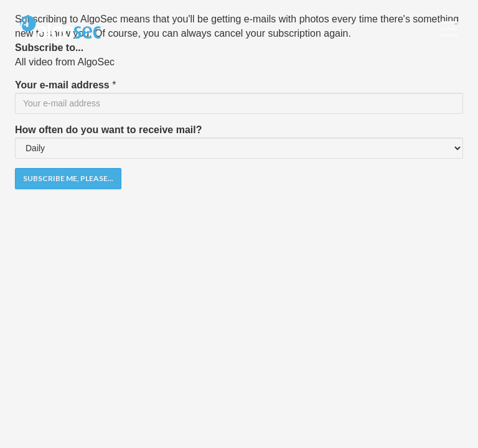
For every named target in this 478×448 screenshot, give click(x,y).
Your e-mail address (62, 85)
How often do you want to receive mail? (108, 130)
